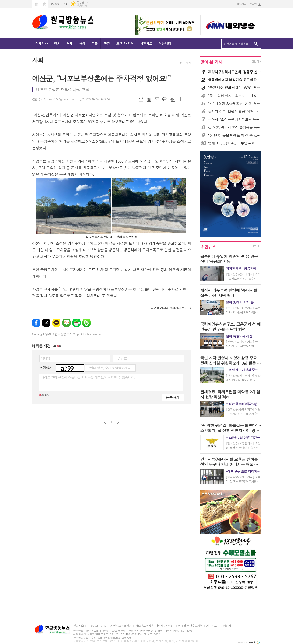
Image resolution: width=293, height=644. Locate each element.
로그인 (253, 4)
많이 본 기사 (211, 62)
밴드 (86, 323)
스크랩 (173, 99)
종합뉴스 (208, 247)
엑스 (46, 323)
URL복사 (141, 99)
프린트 (165, 99)
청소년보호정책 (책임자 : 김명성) (155, 626)
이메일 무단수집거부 (190, 626)
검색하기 (256, 44)
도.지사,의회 (125, 43)
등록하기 (173, 397)
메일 (157, 99)
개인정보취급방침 (121, 626)
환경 (107, 43)
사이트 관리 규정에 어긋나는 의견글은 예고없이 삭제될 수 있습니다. (88, 377)
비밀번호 (121, 358)
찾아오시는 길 (98, 626)
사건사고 (146, 43)
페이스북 (36, 323)
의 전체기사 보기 (169, 308)
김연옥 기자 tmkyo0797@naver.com (54, 99)
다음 (118, 422)
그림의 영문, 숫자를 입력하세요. (109, 368)
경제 (69, 43)
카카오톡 (56, 323)
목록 (149, 99)
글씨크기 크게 (181, 99)
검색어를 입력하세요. (237, 44)
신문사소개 (80, 626)
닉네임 (46, 358)
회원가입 (241, 4)
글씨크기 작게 (189, 99)
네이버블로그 (66, 323)
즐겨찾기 (44, 4)
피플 (94, 43)
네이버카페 (76, 323)
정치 (57, 43)
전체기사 (42, 43)
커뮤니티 (165, 43)
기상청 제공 (82, 5)
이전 (105, 422)
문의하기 (226, 626)
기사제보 (211, 626)
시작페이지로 (36, 4)
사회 (82, 43)
